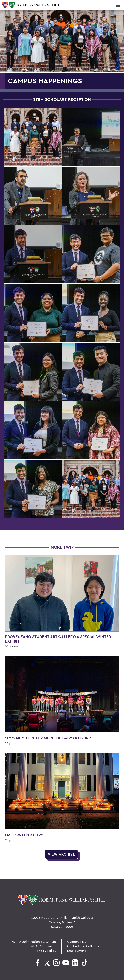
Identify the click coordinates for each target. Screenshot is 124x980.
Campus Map (77, 942)
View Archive (61, 854)
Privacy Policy (46, 951)
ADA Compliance (44, 946)
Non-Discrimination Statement (34, 942)
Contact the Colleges (83, 946)
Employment (77, 951)
